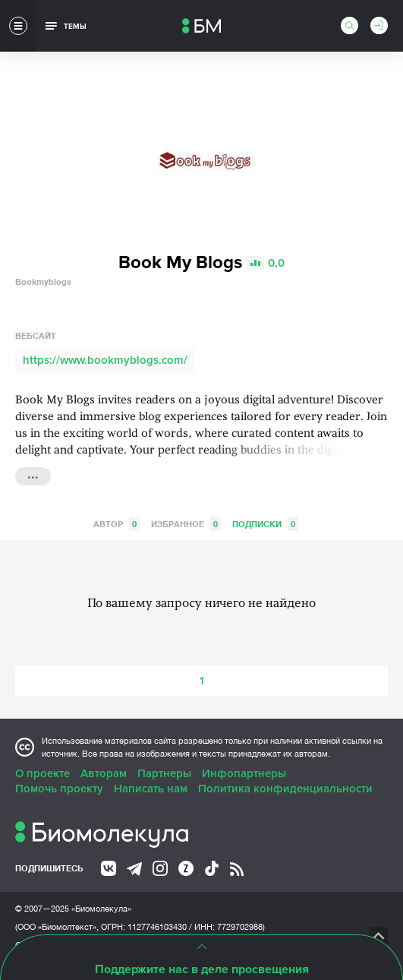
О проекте (43, 773)
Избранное (186, 524)
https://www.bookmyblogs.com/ (105, 360)
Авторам (104, 773)
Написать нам (151, 789)
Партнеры (164, 773)
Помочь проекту (59, 789)
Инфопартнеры (244, 773)
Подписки (265, 524)
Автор (116, 524)
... (33, 475)
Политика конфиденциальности (285, 789)
